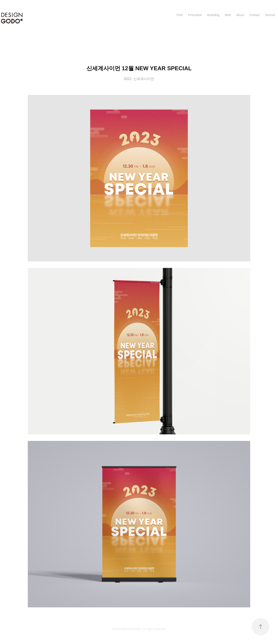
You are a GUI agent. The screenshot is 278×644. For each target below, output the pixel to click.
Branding (213, 15)
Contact (255, 15)
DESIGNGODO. (132, 629)
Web (228, 15)
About (240, 15)
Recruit (270, 15)
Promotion (195, 15)
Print (180, 15)
